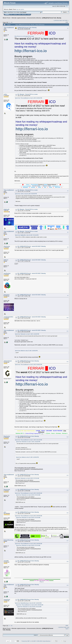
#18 (67, 561)
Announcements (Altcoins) (34, 18)
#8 (68, 274)
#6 (68, 247)
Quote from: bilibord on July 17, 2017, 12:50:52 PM (26, 351)
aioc (5, 512)
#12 (67, 362)
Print (67, 22)
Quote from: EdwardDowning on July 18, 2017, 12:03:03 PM (28, 603)
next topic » (65, 20)
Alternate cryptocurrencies (19, 18)
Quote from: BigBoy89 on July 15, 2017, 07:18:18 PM (27, 235)
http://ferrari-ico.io (31, 51)
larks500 (6, 561)
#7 (68, 261)
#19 (67, 585)
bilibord (6, 260)
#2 (68, 95)
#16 (67, 513)
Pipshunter (7, 246)
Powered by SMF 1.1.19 (27, 641)
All (12, 22)
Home (7, 14)
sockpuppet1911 (8, 317)
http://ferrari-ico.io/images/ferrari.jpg (24, 36)
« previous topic (58, 20)
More (29, 14)
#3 (68, 191)
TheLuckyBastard (9, 28)
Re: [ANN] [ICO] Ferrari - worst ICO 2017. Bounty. (32, 246)
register (22, 9)
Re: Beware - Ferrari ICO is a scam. (28, 94)
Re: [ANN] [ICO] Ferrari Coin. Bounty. (28, 361)
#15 (67, 490)
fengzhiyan (7, 599)
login (18, 9)
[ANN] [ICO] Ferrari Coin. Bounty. (52, 18)
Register (24, 14)
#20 (67, 600)
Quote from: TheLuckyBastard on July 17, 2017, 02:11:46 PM (29, 440)
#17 (67, 541)
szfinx (5, 94)
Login (19, 14)
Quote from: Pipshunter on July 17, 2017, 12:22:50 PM (27, 334)
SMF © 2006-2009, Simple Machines (42, 641)
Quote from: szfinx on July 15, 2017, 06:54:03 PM (26, 194)
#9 (68, 296)
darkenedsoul (8, 361)
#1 (68, 28)
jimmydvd (7, 295)
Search (15, 14)
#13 (67, 437)
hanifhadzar (7, 273)
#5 (68, 232)
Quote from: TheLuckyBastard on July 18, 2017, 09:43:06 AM (29, 493)
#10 (67, 318)
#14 (67, 475)
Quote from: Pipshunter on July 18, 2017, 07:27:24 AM (27, 478)
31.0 (21, 12)
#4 (68, 210)
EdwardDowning (8, 540)
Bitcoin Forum (7, 18)
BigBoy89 (6, 209)
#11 (67, 331)
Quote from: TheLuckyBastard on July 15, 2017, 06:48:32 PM (29, 98)
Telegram (42, 582)
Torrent (24, 12)
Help (11, 14)
